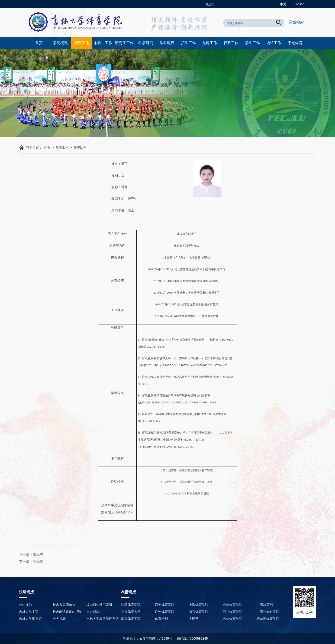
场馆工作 (274, 43)
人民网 (194, 619)
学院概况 (60, 43)
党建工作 (210, 43)
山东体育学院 (199, 612)
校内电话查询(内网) (67, 612)
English (299, 4)
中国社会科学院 (268, 612)
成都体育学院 (232, 605)
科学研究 (146, 43)
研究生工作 (124, 43)
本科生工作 (103, 43)
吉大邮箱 (93, 612)
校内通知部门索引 (99, 605)
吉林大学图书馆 (30, 619)
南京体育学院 (131, 619)
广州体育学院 (165, 612)
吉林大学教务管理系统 (103, 619)
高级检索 (296, 22)
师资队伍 (80, 147)
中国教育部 (265, 605)
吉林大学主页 (29, 612)
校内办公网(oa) (64, 605)
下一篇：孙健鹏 (31, 562)
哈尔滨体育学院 (268, 619)
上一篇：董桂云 (31, 555)
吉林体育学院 (232, 619)
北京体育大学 (131, 612)
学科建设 (167, 43)
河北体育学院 (232, 612)
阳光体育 (295, 43)
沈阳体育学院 (131, 605)
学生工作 (252, 43)
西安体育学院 (165, 605)
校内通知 (26, 605)
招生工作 (188, 43)
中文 (283, 4)
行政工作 (231, 43)
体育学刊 (161, 619)
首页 (39, 43)
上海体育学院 (199, 605)
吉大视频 (59, 619)
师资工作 (82, 43)
